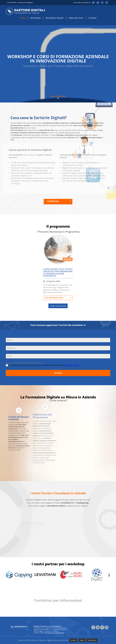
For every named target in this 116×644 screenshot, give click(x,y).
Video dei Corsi (76, 18)
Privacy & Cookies (72, 365)
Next (109, 575)
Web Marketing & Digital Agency (55, 633)
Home (22, 18)
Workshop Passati (55, 18)
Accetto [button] (73, 640)
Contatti (92, 18)
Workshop (36, 18)
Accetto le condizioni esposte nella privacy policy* (24, 363)
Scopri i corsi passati (58, 306)
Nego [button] (82, 640)
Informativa (92, 640)
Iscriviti (58, 373)
